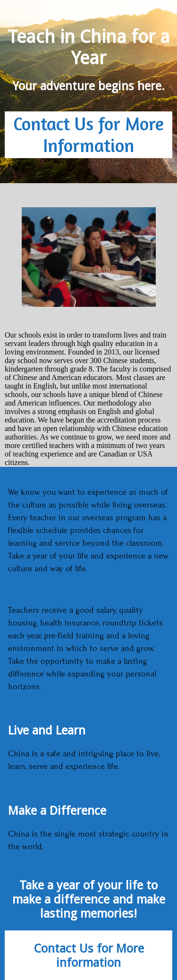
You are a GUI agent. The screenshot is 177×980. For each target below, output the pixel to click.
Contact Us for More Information (88, 135)
